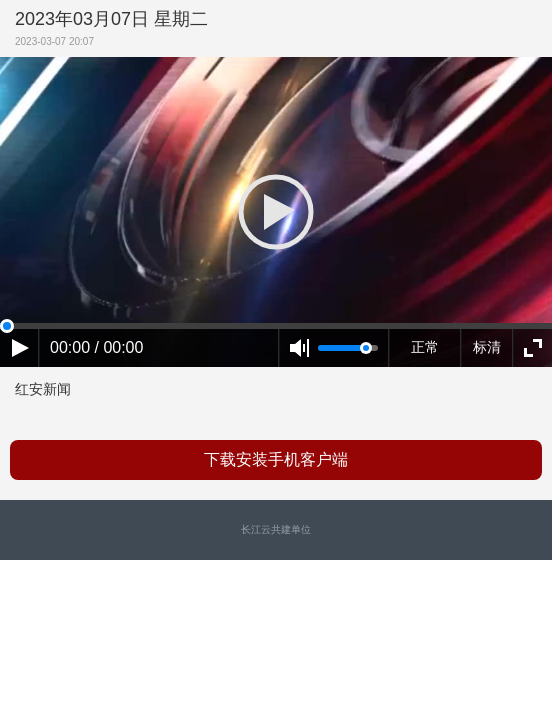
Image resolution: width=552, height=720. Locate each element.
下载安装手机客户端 (276, 459)
